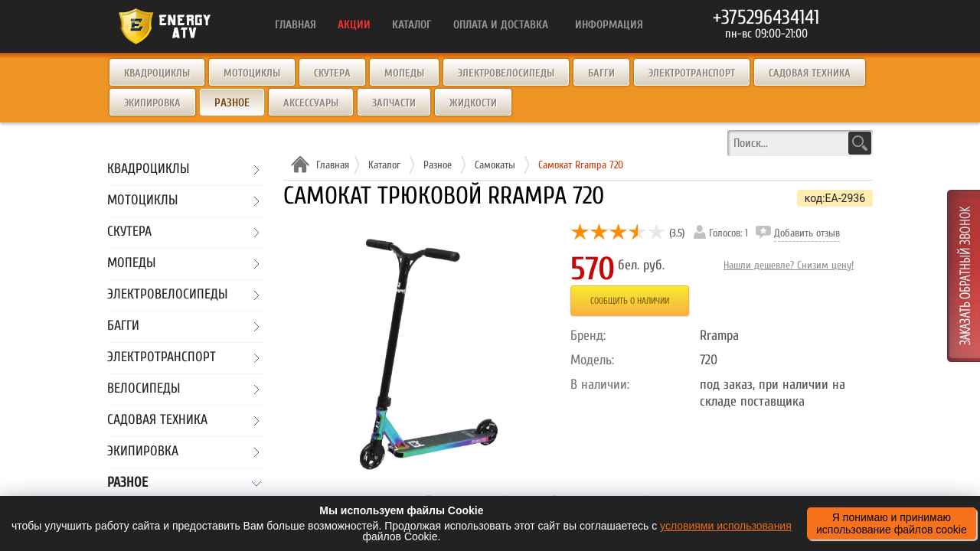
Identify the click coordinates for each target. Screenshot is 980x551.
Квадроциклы (157, 73)
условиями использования (726, 526)
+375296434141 (766, 18)
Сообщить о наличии (630, 301)
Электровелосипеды (506, 73)
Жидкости (473, 103)
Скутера (332, 73)
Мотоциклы (252, 73)
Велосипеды (144, 389)
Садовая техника (810, 73)
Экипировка (152, 103)
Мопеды (404, 73)
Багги (601, 73)
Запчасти (394, 103)
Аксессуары (311, 103)
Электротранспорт (692, 73)
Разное (127, 483)
